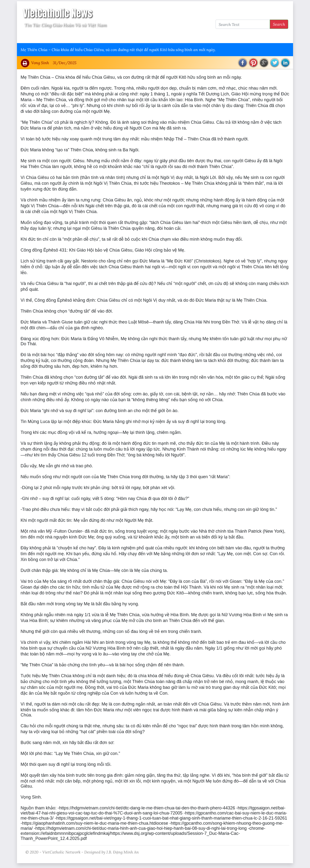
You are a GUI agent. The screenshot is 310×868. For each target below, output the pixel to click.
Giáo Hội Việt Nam (70, 37)
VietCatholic (149, 37)
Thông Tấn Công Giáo (112, 37)
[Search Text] (243, 24)
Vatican (39, 37)
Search (279, 24)
